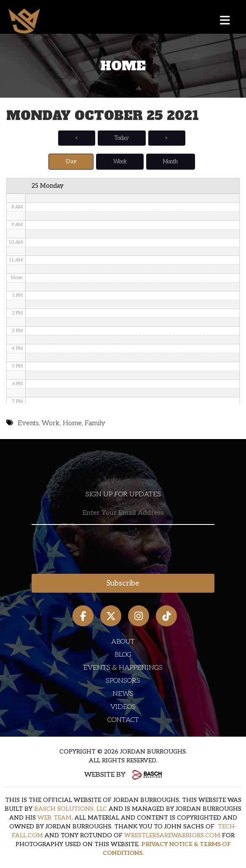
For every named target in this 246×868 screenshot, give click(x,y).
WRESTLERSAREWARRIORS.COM (172, 835)
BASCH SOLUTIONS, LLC (71, 809)
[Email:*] (123, 513)
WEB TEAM (55, 818)
